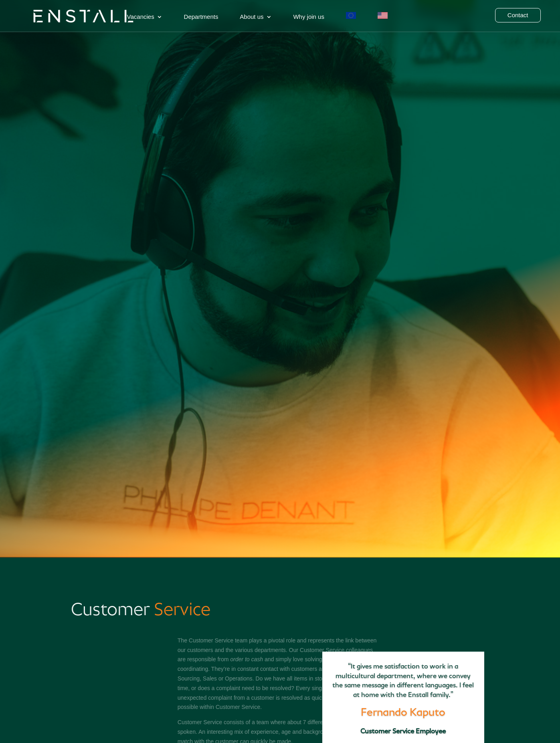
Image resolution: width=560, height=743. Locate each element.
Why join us (309, 17)
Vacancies (141, 17)
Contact (518, 15)
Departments (201, 17)
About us (252, 17)
